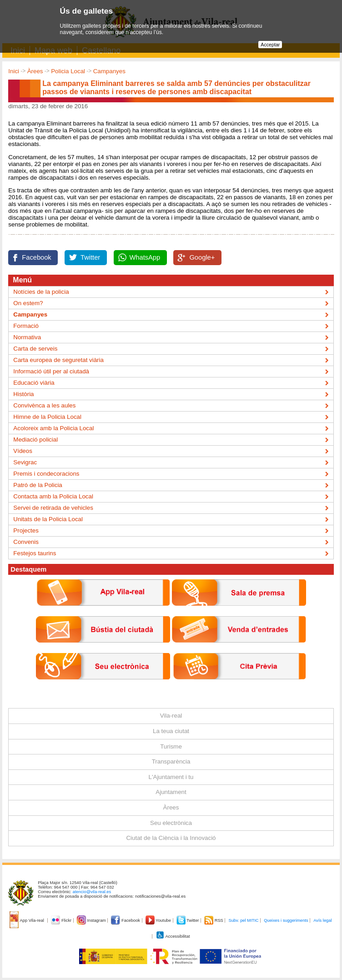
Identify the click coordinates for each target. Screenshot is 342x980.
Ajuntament (171, 792)
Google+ (202, 257)
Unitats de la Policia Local (48, 519)
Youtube (159, 920)
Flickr (62, 920)
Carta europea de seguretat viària (58, 360)
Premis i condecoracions (46, 474)
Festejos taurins (35, 553)
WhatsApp (145, 257)
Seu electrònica (171, 823)
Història (23, 394)
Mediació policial (35, 440)
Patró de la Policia (38, 485)
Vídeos (23, 451)
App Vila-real (27, 920)
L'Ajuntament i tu (171, 777)
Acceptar (270, 45)
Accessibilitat (173, 936)
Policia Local (68, 71)
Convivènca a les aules (44, 405)
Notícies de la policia (41, 292)
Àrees (35, 71)
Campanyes (109, 71)
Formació (26, 326)
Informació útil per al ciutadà (51, 371)
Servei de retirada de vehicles (53, 508)
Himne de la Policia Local (47, 417)
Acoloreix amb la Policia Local (53, 428)
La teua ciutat (171, 731)
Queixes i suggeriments (286, 920)
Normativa (27, 337)
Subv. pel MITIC (243, 920)
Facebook (36, 257)
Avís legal (322, 920)
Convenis (26, 542)
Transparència (171, 761)
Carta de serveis (35, 349)
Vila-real (171, 716)
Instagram (92, 920)
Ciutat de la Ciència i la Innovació (171, 838)
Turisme (171, 746)
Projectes (26, 530)
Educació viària (34, 383)
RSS (214, 920)
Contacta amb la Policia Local (53, 496)
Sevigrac (25, 462)
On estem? (28, 303)
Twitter (90, 257)
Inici (14, 71)
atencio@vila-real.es (92, 892)
